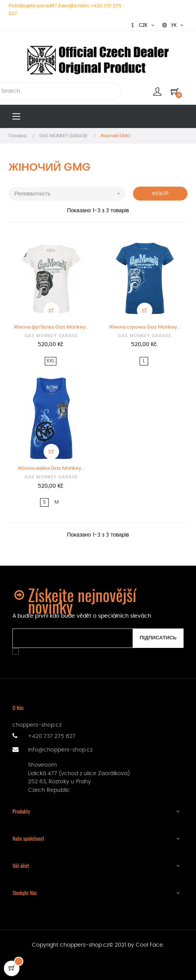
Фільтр (160, 194)
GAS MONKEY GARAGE (51, 336)
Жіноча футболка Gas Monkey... (51, 327)
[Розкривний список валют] (142, 25)
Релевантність (70, 194)
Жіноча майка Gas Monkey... (52, 468)
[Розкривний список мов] (173, 25)
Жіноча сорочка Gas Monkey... (145, 327)
